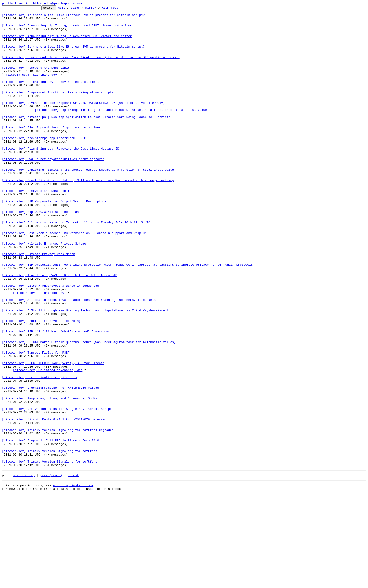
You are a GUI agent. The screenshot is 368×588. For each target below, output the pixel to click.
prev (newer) (51, 568)
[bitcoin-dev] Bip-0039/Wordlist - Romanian (40, 253)
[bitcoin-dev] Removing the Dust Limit (36, 80)
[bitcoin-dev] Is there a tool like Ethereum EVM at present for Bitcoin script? (73, 17)
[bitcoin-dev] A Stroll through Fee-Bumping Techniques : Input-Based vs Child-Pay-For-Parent (85, 371)
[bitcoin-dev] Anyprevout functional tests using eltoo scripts (58, 110)
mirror (98, 9)
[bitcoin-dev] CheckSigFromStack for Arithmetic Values (50, 464)
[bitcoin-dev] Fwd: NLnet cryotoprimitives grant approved (53, 190)
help (69, 9)
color (82, 9)
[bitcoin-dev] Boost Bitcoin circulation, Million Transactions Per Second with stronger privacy (88, 215)
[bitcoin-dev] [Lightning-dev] (32, 89)
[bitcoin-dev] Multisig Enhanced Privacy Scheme (44, 291)
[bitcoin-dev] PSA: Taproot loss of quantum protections (51, 152)
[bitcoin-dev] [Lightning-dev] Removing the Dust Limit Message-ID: (61, 177)
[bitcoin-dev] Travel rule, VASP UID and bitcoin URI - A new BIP (59, 329)
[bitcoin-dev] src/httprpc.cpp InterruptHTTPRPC (44, 165)
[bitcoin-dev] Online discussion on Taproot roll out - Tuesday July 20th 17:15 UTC (76, 266)
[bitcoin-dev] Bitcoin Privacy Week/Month (38, 304)
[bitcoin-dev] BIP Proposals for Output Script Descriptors (54, 241)
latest (73, 568)
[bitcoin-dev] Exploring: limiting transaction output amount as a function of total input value (121, 131)
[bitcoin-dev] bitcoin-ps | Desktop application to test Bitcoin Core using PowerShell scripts (86, 139)
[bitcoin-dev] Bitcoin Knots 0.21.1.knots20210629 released (54, 502)
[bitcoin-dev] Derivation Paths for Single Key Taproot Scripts (58, 490)
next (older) (24, 568)
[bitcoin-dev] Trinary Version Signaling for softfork (50, 540)
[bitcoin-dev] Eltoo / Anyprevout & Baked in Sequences (50, 342)
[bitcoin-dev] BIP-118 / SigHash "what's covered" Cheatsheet (56, 397)
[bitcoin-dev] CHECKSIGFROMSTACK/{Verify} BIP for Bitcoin (53, 435)
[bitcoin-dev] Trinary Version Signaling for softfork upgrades (58, 515)
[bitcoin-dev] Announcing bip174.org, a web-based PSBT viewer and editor (67, 30)
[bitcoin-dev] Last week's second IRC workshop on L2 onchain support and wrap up (74, 279)
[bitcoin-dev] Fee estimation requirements (39, 452)
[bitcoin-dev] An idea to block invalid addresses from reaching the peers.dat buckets (79, 359)
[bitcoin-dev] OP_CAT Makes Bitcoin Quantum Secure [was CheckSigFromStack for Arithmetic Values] (89, 409)
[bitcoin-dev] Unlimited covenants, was (48, 443)
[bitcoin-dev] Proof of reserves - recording (41, 384)
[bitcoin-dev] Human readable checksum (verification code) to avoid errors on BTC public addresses (91, 68)
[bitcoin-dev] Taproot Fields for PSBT (36, 422)
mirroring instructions (73, 579)
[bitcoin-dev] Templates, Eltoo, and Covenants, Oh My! (50, 477)
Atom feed (117, 9)
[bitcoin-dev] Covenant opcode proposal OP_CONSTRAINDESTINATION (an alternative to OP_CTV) (83, 122)
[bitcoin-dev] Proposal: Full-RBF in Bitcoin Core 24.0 (50, 528)
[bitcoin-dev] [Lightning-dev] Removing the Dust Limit (50, 97)
